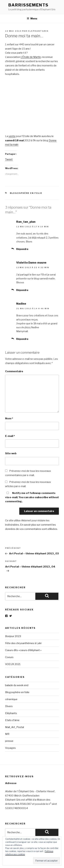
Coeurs (9, 657)
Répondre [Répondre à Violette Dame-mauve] (22, 290)
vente (12, 136)
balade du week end (17, 685)
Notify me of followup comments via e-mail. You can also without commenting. (32, 497)
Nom (9, 419)
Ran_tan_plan (26, 222)
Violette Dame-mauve (31, 263)
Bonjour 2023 (13, 636)
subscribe (42, 497)
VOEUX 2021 (13, 664)
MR (7, 734)
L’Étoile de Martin (31, 57)
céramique (11, 699)
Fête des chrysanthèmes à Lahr (23, 643)
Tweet (9, 159)
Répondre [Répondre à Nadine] (22, 339)
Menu (32, 18)
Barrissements (28, 5)
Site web (11, 453)
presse (9, 741)
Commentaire (14, 371)
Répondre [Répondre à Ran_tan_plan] (22, 249)
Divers (9, 706)
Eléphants (11, 713)
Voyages (10, 748)
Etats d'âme (12, 720)
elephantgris (38, 31)
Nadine (21, 304)
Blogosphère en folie (26, 193)
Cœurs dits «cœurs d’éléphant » (23, 650)
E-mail (10, 436)
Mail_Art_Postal (15, 727)
